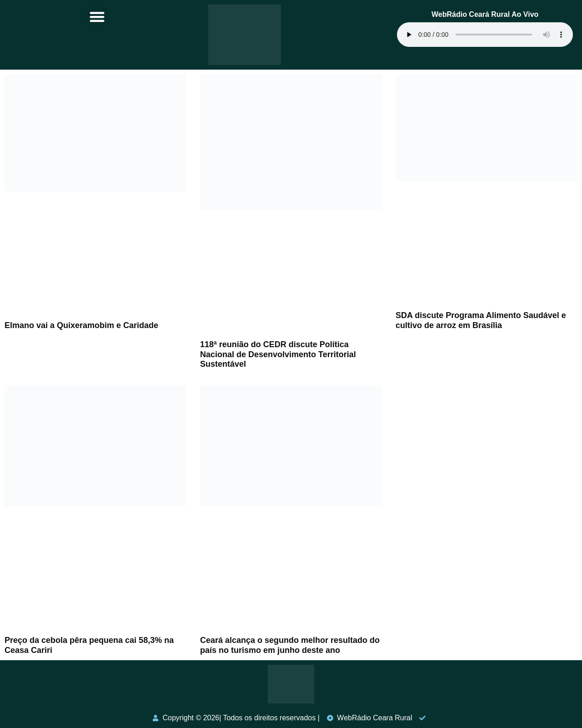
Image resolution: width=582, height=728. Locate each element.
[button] (97, 17)
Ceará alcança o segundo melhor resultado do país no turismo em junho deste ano (290, 645)
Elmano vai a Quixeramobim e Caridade (81, 325)
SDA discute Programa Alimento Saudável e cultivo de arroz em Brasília (481, 320)
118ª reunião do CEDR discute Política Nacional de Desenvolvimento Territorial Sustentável (278, 354)
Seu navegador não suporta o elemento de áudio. (485, 35)
